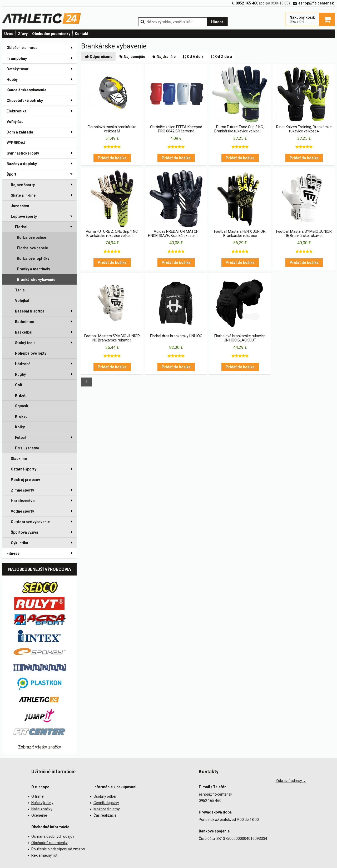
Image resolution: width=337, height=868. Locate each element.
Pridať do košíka (112, 158)
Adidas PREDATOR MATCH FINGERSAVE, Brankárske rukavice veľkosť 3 (176, 234)
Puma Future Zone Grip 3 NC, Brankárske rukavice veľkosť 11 (240, 129)
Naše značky (42, 809)
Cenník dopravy (106, 803)
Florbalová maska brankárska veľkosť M (112, 129)
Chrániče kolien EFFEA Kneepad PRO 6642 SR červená (176, 129)
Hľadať (217, 22)
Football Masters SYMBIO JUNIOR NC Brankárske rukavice (112, 338)
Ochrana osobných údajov (53, 836)
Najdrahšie (163, 57)
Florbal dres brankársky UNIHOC (176, 336)
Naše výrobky (42, 803)
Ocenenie (39, 815)
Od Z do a (221, 57)
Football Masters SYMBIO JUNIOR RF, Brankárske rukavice (304, 234)
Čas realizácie (105, 815)
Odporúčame (98, 57)
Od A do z (193, 57)
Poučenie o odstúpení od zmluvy (58, 849)
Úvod (9, 34)
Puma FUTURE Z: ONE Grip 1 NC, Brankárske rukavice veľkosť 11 (112, 234)
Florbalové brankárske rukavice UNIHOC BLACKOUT (240, 338)
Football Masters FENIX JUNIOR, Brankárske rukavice (240, 234)
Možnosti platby (107, 809)
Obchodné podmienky (51, 34)
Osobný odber (105, 796)
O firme (38, 796)
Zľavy (23, 34)
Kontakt (82, 34)
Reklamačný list (44, 855)
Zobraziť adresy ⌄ (291, 781)
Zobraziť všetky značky (40, 747)
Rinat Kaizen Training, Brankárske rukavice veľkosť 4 (304, 129)
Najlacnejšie (132, 57)
